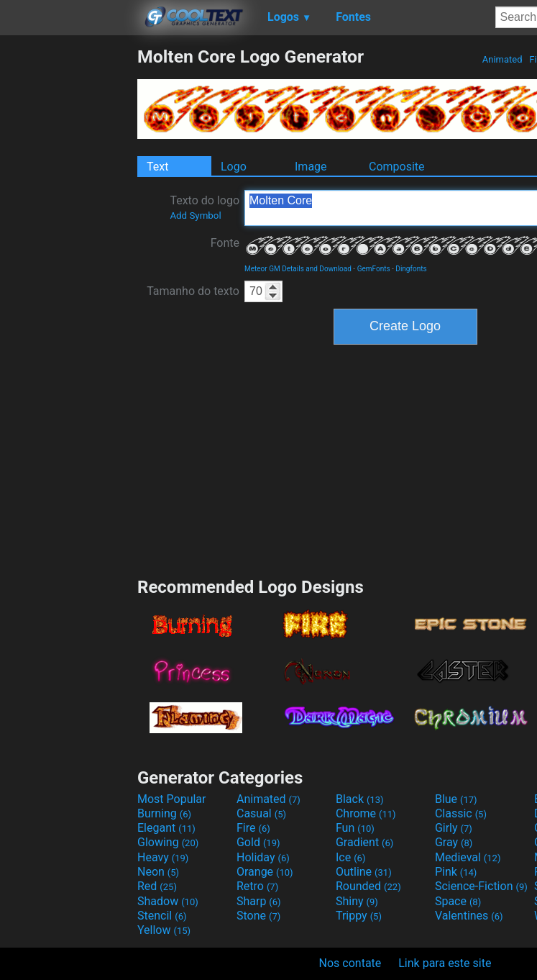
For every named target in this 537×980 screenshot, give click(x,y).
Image (311, 167)
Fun (355, 828)
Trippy (359, 916)
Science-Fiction (481, 886)
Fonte (225, 243)
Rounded (368, 886)
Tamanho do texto (193, 291)
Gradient (364, 842)
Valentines (469, 916)
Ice (350, 857)
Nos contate (350, 963)
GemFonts (374, 269)
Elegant (166, 828)
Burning (164, 813)
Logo (234, 167)
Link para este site (445, 963)
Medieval (468, 857)
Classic (461, 813)
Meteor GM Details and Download (298, 269)
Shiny (357, 901)
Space (458, 901)
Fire (253, 828)
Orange (265, 872)
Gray (454, 842)
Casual (261, 813)
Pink (456, 872)
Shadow (168, 901)
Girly (454, 828)
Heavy (163, 857)
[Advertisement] (68, 262)
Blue (456, 799)
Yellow (164, 930)
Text (157, 167)
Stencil (162, 916)
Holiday (263, 857)
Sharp (259, 901)
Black (360, 799)
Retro (257, 886)
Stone (258, 916)
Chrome (366, 813)
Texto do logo (205, 207)
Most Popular (172, 799)
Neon (158, 872)
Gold (258, 842)
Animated (502, 59)
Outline (364, 872)
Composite (397, 167)
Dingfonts (411, 269)
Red (157, 886)
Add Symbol (195, 215)
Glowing (168, 842)
